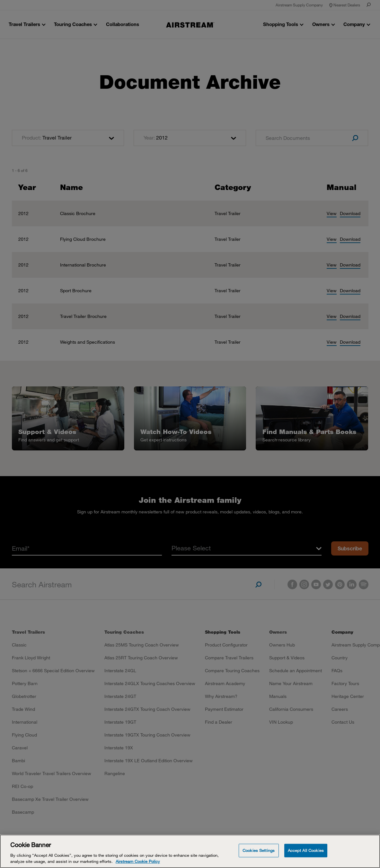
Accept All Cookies (306, 850)
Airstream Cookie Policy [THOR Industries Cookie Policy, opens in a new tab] (138, 861)
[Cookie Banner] (190, 851)
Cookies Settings (259, 850)
